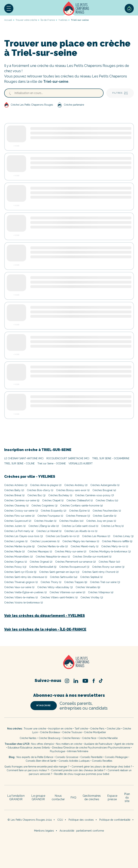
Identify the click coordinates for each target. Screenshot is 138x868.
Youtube (85, 681)
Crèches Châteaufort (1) (80, 500)
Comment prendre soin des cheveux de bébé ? (78, 770)
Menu (9, 8)
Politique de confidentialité (115, 820)
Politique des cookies (81, 820)
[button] (9, 8)
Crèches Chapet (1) (53, 500)
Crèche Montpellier (95, 732)
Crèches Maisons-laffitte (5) (117, 541)
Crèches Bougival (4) (104, 490)
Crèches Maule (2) (15, 551)
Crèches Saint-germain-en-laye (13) (59, 572)
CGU (60, 820)
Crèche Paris (97, 729)
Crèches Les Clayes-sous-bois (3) (24, 536)
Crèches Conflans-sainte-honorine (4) (82, 506)
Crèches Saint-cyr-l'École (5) (20, 572)
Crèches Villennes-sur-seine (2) (67, 592)
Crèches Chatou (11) (107, 500)
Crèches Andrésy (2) (76, 485)
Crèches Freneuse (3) (78, 516)
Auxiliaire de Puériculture (98, 744)
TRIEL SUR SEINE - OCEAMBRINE (111, 458)
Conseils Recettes (102, 761)
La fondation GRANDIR (16, 798)
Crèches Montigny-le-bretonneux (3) (110, 551)
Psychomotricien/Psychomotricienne (109, 748)
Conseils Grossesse (67, 757)
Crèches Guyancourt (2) (18, 521)
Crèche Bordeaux (50, 732)
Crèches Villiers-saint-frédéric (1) (59, 597)
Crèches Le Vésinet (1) (49, 531)
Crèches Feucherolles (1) (107, 511)
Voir (17, 146)
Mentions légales (44, 831)
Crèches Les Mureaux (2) (96, 536)
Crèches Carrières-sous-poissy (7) (94, 495)
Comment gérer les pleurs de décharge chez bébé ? (102, 767)
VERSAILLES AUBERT (81, 463)
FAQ (73, 798)
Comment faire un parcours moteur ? (28, 770)
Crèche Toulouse (72, 732)
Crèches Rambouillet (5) (43, 567)
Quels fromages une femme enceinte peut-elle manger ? (37, 767)
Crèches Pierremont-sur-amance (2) (76, 562)
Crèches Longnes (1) (16, 541)
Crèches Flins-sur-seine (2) (19, 516)
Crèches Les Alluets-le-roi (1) (81, 531)
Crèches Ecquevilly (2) (54, 511)
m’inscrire (44, 706)
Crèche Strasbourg (49, 738)
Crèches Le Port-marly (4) (19, 531)
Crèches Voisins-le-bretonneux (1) (24, 603)
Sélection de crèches (129, 8)
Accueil (76, 8)
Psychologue (57, 751)
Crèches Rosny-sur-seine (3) (108, 567)
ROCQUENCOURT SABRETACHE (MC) (68, 458)
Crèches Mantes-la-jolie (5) (19, 546)
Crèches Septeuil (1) (91, 577)
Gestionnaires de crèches (92, 798)
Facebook (94, 681)
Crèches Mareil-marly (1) (85, 546)
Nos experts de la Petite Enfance (35, 757)
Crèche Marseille (108, 738)
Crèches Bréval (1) (14, 495)
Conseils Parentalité (91, 757)
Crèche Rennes (71, 738)
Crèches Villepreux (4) (101, 592)
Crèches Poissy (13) (15, 567)
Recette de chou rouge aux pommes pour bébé (82, 774)
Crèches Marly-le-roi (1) (115, 546)
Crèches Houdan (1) (45, 521)
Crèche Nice (89, 738)
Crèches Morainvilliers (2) (19, 557)
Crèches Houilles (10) (71, 521)
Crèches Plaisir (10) (109, 562)
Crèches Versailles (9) (88, 587)
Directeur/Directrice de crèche (70, 748)
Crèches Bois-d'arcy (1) (40, 490)
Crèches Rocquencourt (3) (74, 567)
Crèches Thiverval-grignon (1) (21, 582)
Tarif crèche (81, 729)
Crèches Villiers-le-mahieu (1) (21, 597)
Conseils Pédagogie (116, 757)
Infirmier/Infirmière (78, 751)
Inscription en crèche (60, 729)
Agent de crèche (124, 744)
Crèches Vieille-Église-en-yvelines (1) (25, 592)
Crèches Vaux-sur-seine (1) (19, 587)
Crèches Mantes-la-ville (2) (53, 546)
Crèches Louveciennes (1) (45, 541)
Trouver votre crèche (26, 20)
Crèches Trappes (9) (76, 582)
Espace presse (112, 798)
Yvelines (63, 20)
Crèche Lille (114, 729)
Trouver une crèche (35, 729)
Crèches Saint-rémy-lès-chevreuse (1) (26, 577)
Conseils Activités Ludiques (74, 761)
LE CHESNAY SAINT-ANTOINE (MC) (24, 458)
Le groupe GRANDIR (38, 798)
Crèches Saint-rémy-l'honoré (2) (100, 572)
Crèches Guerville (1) (105, 516)
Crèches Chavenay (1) (16, 506)
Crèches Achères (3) (16, 485)
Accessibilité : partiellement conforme (82, 831)
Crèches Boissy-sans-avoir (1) (73, 490)
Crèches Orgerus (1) (16, 562)
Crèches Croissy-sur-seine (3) (21, 511)
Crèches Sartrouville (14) (64, 577)
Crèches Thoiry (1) (51, 582)
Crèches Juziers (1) (15, 526)
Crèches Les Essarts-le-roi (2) (62, 536)
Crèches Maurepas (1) (40, 551)
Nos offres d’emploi (43, 744)
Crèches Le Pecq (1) (112, 526)
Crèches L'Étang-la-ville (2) (44, 526)
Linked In (76, 681)
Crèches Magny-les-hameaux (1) (81, 541)
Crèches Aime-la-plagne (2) (46, 485)
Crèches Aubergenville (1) (105, 485)
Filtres (120, 93)
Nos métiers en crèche (69, 744)
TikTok (101, 681)
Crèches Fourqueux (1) (50, 516)
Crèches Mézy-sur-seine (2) (71, 551)
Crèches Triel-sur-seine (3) (105, 582)
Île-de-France (48, 20)
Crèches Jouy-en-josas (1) (101, 521)
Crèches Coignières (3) (44, 506)
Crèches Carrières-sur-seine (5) (22, 500)
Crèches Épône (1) (79, 511)
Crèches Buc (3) (36, 495)
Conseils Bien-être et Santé (41, 761)
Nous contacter (58, 798)
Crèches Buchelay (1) (60, 495)
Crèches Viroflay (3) (92, 597)
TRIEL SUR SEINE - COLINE (19, 463)
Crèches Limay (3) (123, 536)
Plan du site (127, 798)
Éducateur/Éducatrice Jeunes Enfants (29, 748)
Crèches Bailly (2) (14, 490)
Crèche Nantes (28, 738)
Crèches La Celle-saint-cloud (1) (80, 526)
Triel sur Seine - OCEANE (52, 463)
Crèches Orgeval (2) (41, 562)
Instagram (67, 681)
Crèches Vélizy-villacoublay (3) (55, 587)
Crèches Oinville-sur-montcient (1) (92, 557)
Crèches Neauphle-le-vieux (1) (53, 557)
